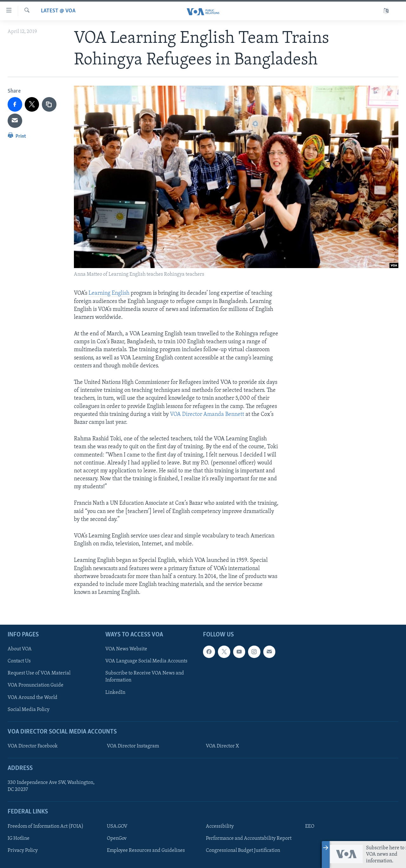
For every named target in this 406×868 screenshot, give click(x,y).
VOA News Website (126, 649)
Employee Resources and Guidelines (146, 851)
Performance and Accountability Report (249, 838)
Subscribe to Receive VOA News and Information (145, 677)
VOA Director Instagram (133, 746)
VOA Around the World (33, 698)
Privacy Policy (23, 851)
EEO (310, 826)
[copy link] (49, 104)
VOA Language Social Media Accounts (146, 661)
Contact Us (19, 661)
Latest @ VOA (58, 11)
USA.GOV (117, 826)
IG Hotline (19, 838)
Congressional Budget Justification (243, 851)
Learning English (109, 293)
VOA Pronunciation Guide (36, 686)
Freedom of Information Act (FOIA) (46, 826)
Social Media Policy (29, 710)
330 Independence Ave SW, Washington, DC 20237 (51, 786)
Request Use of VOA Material (39, 674)
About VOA (20, 649)
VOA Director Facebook (33, 746)
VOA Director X (222, 746)
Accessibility (220, 826)
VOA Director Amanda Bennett (208, 414)
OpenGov (117, 838)
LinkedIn (115, 693)
